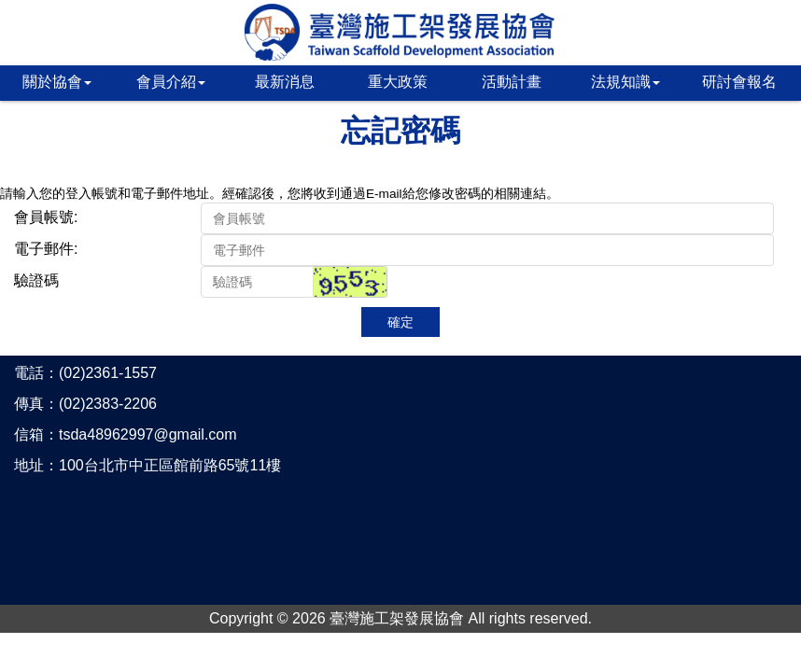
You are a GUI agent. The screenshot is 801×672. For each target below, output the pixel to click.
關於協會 (57, 82)
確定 (400, 322)
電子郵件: (46, 249)
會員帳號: (46, 217)
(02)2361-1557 (108, 373)
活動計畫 (512, 82)
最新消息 (285, 82)
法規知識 (625, 82)
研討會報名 (739, 82)
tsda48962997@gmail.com (148, 434)
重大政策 (398, 82)
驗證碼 (36, 280)
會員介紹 (171, 82)
